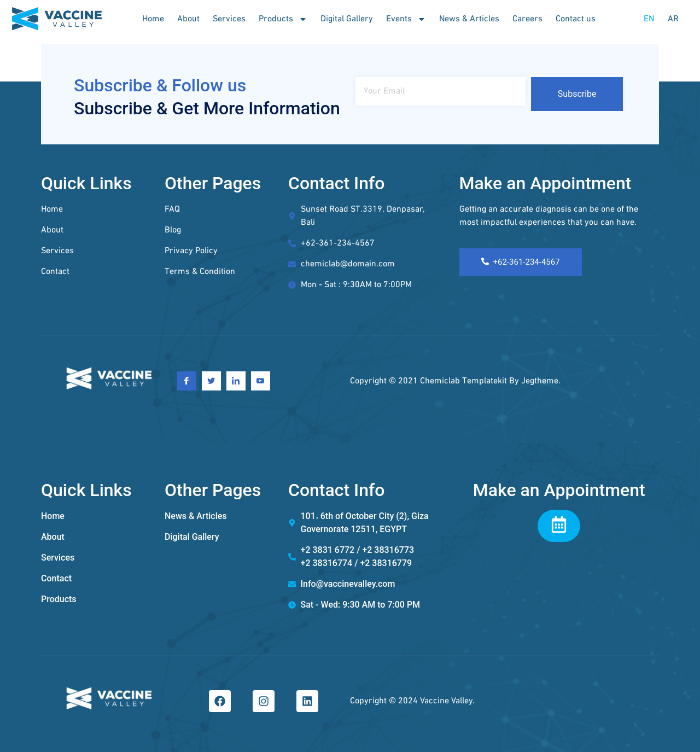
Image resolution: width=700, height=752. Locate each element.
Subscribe (577, 94)
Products (283, 19)
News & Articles (469, 19)
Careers (527, 19)
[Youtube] (261, 381)
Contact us (576, 19)
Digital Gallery (347, 19)
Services (229, 19)
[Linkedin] (236, 381)
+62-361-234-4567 (521, 262)
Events (406, 19)
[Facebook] (187, 381)
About (188, 19)
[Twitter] (211, 381)
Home (153, 19)
